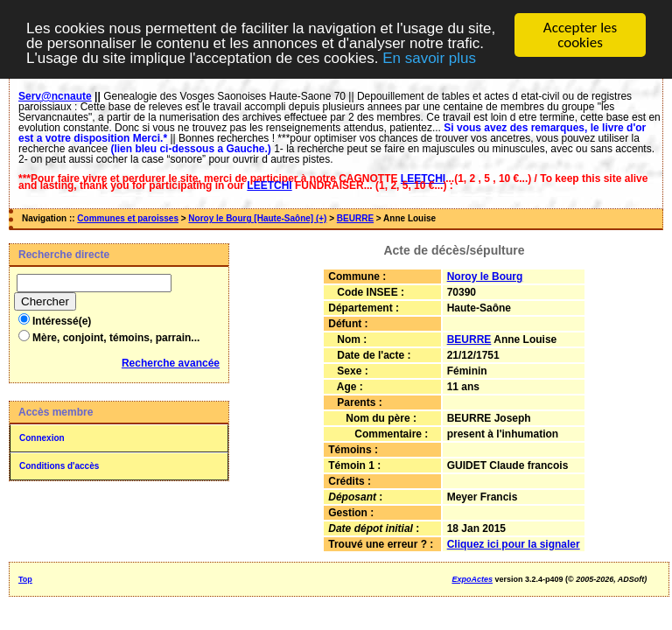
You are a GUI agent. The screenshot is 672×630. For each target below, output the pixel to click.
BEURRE (355, 218)
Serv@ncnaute (55, 96)
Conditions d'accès (59, 466)
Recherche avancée (171, 363)
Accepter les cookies (580, 35)
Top (25, 579)
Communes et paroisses (128, 218)
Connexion (42, 438)
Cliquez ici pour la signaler (514, 544)
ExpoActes (472, 579)
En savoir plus (429, 58)
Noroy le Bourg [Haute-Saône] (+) (257, 218)
